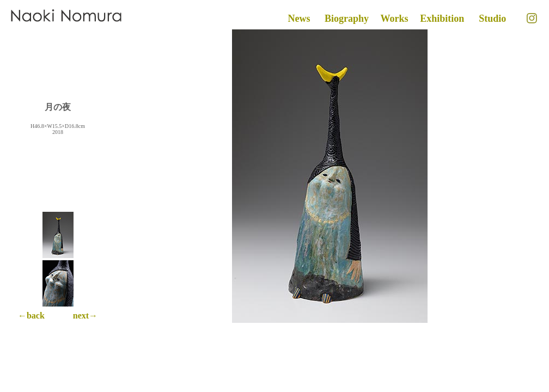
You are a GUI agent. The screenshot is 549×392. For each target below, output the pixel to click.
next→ (85, 316)
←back (31, 316)
